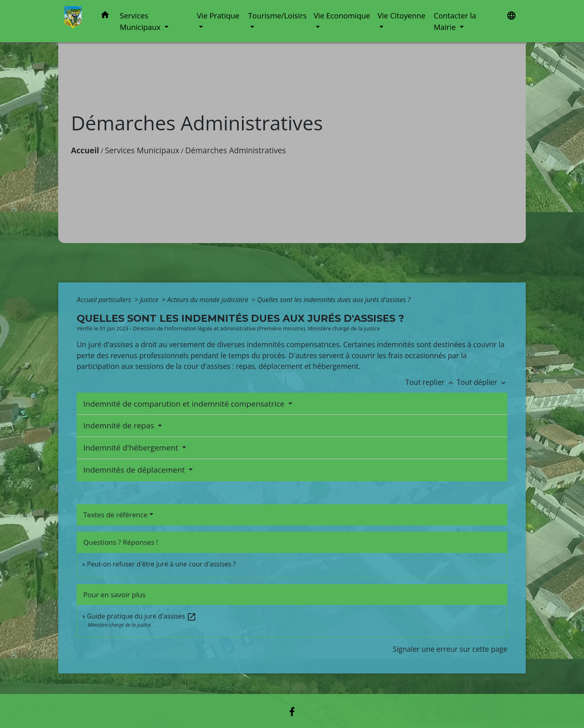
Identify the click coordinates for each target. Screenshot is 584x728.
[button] (105, 16)
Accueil (85, 150)
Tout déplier (482, 382)
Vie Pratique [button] (218, 15)
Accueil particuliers (105, 300)
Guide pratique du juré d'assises (142, 616)
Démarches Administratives (236, 150)
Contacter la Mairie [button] (455, 21)
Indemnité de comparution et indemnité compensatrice (185, 404)
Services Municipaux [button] (141, 21)
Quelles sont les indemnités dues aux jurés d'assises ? (334, 300)
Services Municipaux (142, 150)
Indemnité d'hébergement (132, 448)
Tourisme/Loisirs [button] (277, 15)
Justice (150, 300)
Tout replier (431, 382)
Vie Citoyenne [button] (401, 15)
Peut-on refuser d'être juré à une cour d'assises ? (161, 564)
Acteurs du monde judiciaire (209, 300)
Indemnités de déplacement (135, 470)
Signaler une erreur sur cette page (450, 649)
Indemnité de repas (120, 425)
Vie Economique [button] (342, 15)
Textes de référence (115, 515)
